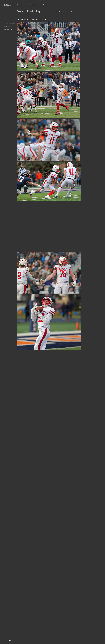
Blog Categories (60, 11)
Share (5, 33)
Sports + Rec (7, 27)
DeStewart (8, 5)
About (45, 5)
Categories (34, 5)
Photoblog (20, 5)
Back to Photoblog (28, 11)
